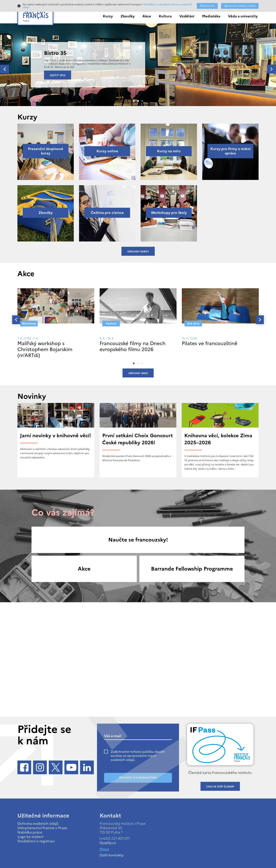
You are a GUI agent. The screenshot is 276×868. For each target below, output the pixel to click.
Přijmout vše (207, 6)
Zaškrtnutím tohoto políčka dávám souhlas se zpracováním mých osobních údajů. (138, 756)
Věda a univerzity (243, 16)
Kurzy (108, 16)
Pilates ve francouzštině (210, 343)
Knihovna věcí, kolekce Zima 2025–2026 (218, 439)
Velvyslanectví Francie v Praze (42, 828)
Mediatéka (211, 16)
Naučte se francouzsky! (138, 540)
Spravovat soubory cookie (240, 6)
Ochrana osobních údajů (38, 824)
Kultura (165, 16)
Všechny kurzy (138, 252)
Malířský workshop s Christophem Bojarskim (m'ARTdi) (45, 349)
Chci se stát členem (220, 787)
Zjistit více (58, 75)
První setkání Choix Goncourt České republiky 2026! (138, 439)
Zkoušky (128, 16)
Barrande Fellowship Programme (192, 569)
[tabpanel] (138, 65)
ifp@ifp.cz (108, 843)
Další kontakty (112, 855)
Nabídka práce (30, 832)
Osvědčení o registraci (36, 841)
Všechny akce (138, 373)
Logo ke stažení (30, 837)
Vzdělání (187, 16)
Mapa (104, 849)
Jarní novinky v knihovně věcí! (56, 435)
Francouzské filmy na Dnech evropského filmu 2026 (133, 346)
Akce (147, 16)
